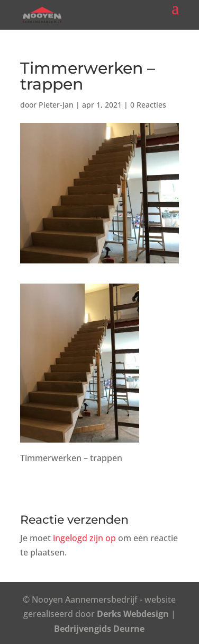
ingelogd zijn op (84, 538)
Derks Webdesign (133, 614)
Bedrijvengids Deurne (99, 629)
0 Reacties (148, 105)
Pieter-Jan (56, 105)
